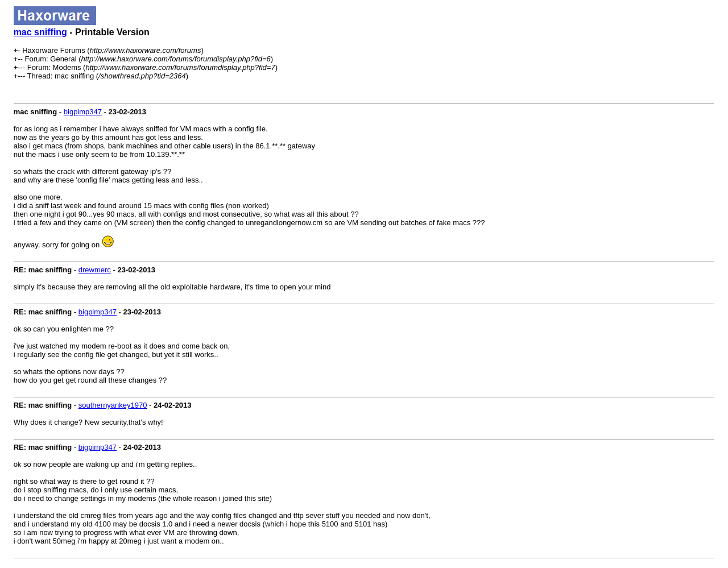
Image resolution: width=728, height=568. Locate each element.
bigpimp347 (83, 112)
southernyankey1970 (113, 405)
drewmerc (95, 270)
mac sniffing (40, 32)
